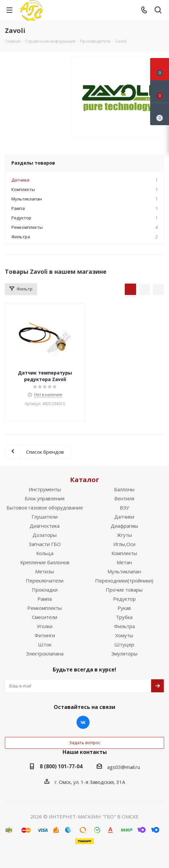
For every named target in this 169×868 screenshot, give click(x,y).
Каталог (84, 480)
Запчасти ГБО (45, 544)
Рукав (124, 608)
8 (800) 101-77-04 (61, 766)
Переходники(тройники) (124, 581)
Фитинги (45, 635)
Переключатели (45, 581)
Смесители (45, 617)
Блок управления (45, 498)
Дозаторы (45, 535)
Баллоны (124, 489)
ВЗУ (124, 508)
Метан (124, 562)
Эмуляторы (124, 654)
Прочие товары (124, 590)
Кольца (45, 553)
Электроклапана (45, 654)
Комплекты (124, 553)
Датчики (124, 517)
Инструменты (45, 489)
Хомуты (124, 635)
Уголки (45, 626)
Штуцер (124, 644)
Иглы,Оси (124, 544)
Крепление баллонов (45, 562)
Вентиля (124, 498)
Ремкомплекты (45, 608)
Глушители (45, 517)
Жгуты (124, 535)
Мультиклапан (124, 571)
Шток (45, 644)
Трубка (124, 617)
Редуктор (124, 599)
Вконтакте (83, 722)
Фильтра (124, 626)
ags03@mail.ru (124, 767)
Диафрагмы (124, 526)
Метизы (45, 571)
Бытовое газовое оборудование (45, 508)
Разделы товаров (33, 163)
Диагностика (45, 526)
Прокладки (45, 590)
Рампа (45, 599)
